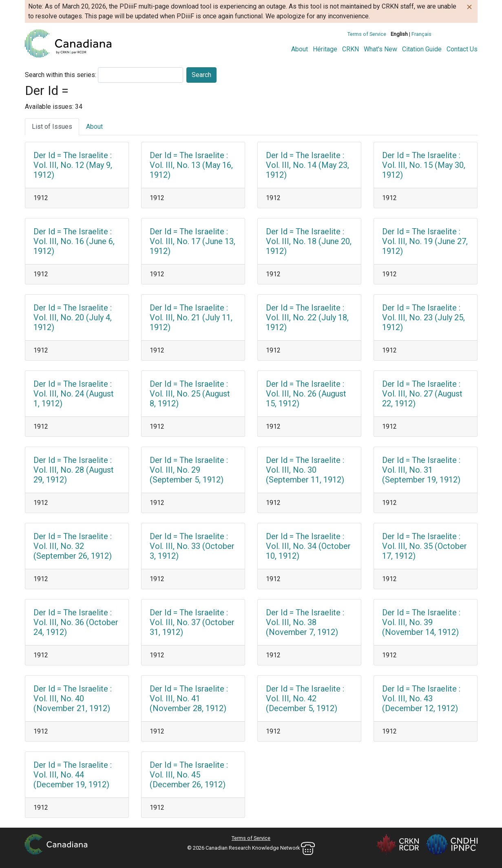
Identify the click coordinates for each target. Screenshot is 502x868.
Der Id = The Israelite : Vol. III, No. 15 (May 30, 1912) (424, 165)
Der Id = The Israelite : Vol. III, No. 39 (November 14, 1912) (421, 622)
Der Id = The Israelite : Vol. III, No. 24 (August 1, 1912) (74, 394)
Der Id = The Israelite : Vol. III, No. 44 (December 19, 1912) (73, 775)
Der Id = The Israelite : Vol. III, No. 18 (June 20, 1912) (309, 241)
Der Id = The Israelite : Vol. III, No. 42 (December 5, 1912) (305, 698)
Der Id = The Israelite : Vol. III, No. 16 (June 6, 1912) (74, 241)
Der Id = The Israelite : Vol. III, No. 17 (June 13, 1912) (192, 241)
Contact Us (462, 49)
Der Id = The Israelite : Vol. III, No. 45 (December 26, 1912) (189, 775)
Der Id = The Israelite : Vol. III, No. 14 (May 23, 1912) (307, 165)
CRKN (351, 49)
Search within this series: (61, 75)
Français (421, 34)
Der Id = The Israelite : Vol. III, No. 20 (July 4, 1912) (73, 317)
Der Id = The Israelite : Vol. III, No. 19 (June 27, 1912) (425, 241)
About (300, 49)
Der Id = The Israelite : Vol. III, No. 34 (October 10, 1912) (308, 546)
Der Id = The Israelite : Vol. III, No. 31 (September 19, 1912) (421, 470)
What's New (380, 49)
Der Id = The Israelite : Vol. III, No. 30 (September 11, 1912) (305, 470)
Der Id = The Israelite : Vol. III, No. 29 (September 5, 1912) (189, 470)
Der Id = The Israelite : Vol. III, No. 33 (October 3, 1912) (192, 546)
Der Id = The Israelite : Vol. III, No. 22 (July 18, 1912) (307, 317)
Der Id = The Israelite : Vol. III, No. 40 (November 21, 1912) (73, 698)
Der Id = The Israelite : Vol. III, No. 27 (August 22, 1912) (422, 394)
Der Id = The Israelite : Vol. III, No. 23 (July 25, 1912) (423, 317)
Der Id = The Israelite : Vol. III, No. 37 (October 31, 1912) (192, 622)
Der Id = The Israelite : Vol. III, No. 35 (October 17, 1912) (425, 546)
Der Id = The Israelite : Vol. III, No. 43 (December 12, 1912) (421, 698)
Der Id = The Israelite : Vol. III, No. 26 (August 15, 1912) (306, 394)
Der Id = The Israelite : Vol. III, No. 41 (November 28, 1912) (189, 698)
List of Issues (52, 127)
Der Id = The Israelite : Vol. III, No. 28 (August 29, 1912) (74, 470)
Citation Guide (422, 49)
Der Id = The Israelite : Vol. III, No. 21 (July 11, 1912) (191, 317)
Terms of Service (367, 34)
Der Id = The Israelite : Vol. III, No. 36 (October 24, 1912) (76, 622)
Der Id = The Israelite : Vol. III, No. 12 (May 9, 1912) (73, 165)
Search (201, 75)
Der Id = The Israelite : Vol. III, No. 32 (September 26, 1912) (73, 546)
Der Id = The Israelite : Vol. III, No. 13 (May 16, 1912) (191, 165)
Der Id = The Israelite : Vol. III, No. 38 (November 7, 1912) (305, 622)
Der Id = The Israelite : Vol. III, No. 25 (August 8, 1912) (190, 394)
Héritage (325, 49)
